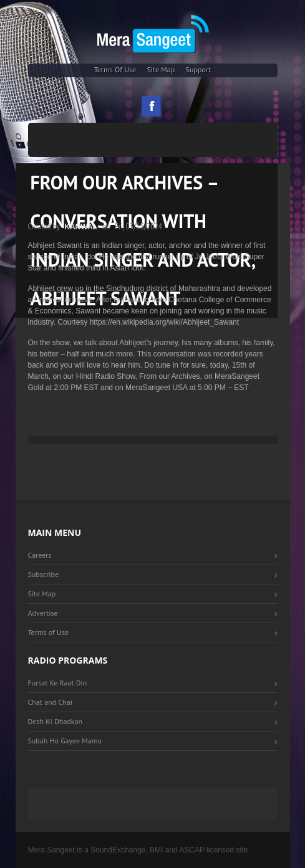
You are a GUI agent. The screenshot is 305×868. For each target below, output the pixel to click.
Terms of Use (115, 69)
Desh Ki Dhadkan (56, 721)
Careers (40, 555)
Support (199, 69)
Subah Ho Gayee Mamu (65, 741)
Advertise (43, 613)
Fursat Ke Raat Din (58, 683)
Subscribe (44, 574)
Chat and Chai (50, 702)
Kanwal (81, 227)
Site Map (161, 69)
